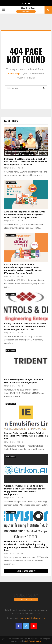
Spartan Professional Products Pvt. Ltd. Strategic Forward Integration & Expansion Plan (26, 436)
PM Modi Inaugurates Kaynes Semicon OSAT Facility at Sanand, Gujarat (24, 381)
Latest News (11, 121)
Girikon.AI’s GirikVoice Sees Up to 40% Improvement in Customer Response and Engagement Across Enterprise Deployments (25, 490)
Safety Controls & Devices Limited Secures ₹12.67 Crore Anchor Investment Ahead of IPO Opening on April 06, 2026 (26, 327)
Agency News (11, 130)
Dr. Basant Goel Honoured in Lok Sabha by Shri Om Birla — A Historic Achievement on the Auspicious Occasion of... (26, 162)
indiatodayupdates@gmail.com (31, 618)
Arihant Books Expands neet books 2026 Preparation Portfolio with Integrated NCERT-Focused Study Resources (25, 215)
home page (14, 73)
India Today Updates (33, 641)
